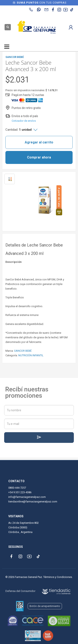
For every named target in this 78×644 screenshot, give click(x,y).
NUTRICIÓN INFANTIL (31, 355)
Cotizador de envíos (24, 121)
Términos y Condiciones (58, 577)
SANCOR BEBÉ (23, 351)
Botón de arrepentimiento (45, 606)
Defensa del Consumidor (20, 591)
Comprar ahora (39, 157)
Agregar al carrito (39, 142)
